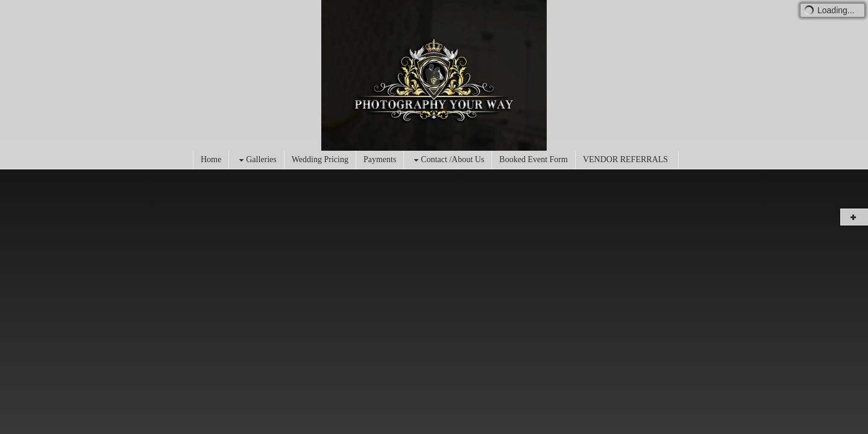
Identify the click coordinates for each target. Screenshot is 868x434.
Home (211, 159)
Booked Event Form (533, 159)
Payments (380, 159)
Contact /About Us (448, 160)
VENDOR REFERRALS (625, 159)
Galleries (256, 160)
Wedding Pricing (320, 159)
